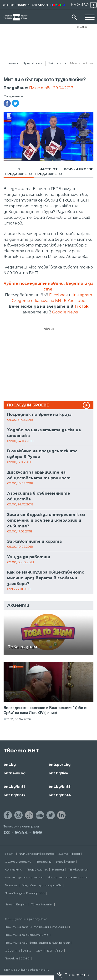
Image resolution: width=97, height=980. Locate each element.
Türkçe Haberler (42, 904)
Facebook (59, 295)
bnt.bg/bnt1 (14, 787)
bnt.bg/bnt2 (15, 795)
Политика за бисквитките (27, 935)
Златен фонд (69, 854)
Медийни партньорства (42, 885)
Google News (65, 312)
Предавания (33, 63)
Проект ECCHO (17, 958)
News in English (16, 904)
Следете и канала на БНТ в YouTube (48, 301)
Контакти (13, 869)
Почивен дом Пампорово (25, 893)
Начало (12, 63)
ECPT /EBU (55, 950)
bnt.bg (10, 765)
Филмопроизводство (37, 854)
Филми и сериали (18, 862)
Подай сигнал (37, 869)
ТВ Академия (78, 869)
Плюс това (57, 63)
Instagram (82, 295)
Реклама (81, 27)
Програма (44, 862)
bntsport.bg (60, 765)
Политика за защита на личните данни (36, 927)
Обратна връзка (18, 950)
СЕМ (39, 950)
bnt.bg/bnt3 (60, 787)
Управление (65, 862)
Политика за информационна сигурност (37, 943)
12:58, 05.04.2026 (19, 719)
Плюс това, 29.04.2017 (51, 88)
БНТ (5, 5)
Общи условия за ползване (26, 919)
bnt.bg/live (58, 773)
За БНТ (10, 854)
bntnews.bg (15, 773)
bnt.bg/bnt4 (60, 795)
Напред (58, 869)
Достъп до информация (24, 877)
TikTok (81, 306)
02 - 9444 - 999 (23, 832)
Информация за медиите (68, 877)
